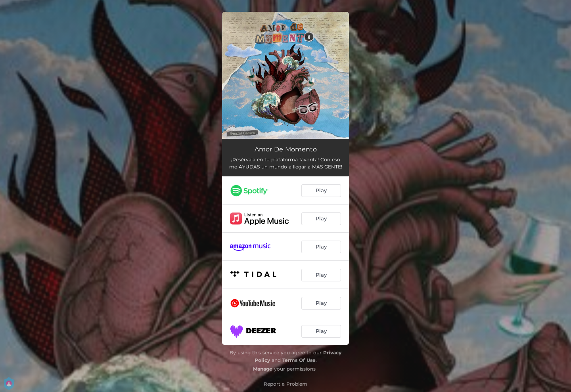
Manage (263, 369)
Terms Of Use (299, 360)
